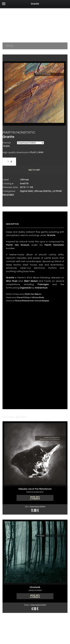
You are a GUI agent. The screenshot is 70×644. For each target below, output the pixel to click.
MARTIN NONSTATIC (19, 132)
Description (12, 224)
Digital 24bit (26, 191)
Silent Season (31, 281)
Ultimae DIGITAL (43, 191)
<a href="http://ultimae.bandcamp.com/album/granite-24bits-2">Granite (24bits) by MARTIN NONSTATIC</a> (35, 352)
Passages (43, 284)
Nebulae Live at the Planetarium (35, 489)
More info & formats (35, 498)
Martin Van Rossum (18, 245)
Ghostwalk (35, 587)
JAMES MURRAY (35, 590)
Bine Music (12, 281)
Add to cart (34, 170)
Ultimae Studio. (38, 298)
